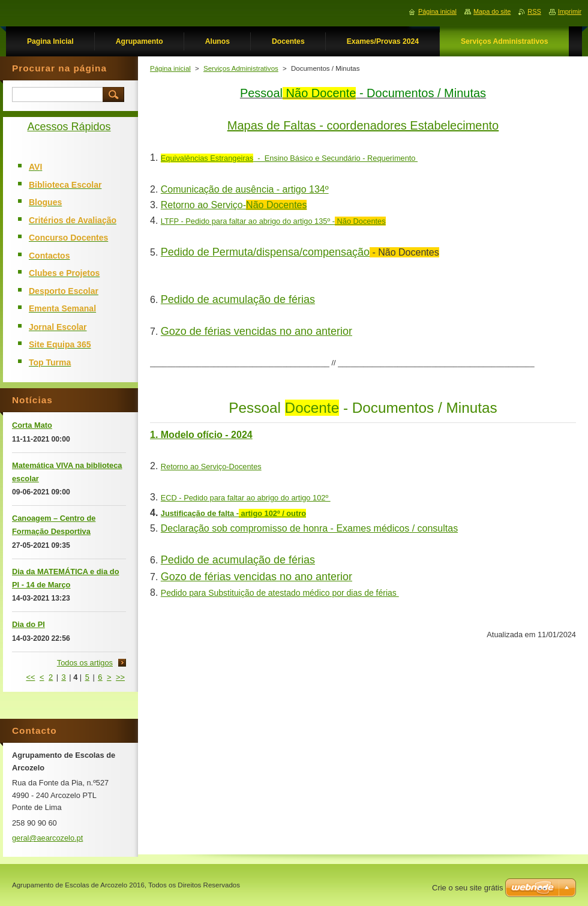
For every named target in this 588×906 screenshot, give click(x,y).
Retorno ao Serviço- (234, 205)
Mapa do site (492, 11)
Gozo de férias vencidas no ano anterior (256, 331)
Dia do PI (28, 624)
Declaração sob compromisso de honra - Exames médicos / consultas (309, 528)
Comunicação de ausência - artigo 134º (245, 189)
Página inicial (170, 68)
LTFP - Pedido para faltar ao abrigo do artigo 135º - (273, 221)
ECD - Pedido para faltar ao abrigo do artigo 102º (246, 498)
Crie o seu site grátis (468, 888)
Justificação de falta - (233, 513)
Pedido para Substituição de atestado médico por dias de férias (280, 593)
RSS (534, 11)
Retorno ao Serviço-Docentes (211, 466)
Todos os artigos (85, 663)
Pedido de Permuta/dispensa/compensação (265, 252)
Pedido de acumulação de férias (238, 299)
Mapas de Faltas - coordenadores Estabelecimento (363, 125)
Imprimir (570, 11)
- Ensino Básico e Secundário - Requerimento (289, 158)
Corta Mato (32, 425)
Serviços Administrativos (241, 68)
